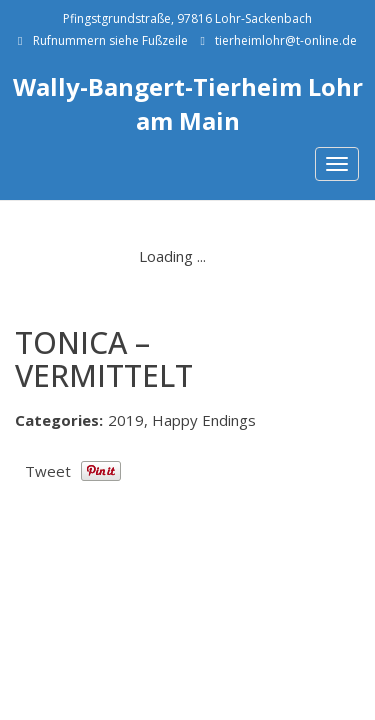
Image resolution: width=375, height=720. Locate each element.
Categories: (59, 420)
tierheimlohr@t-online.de (286, 40)
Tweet (48, 471)
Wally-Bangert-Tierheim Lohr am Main (188, 103)
